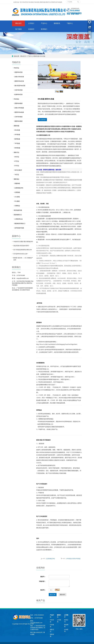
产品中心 (44, 23)
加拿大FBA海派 (19, 108)
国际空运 (17, 152)
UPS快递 (17, 135)
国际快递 (36, 56)
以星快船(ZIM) (50, 559)
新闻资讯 (57, 23)
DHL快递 (43, 56)
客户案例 (18, 29)
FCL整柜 (17, 201)
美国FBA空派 (18, 72)
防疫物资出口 (18, 215)
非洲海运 (17, 206)
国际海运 (17, 179)
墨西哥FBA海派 (19, 112)
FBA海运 (16, 99)
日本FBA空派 (18, 90)
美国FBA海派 (18, 103)
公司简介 (31, 23)
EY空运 (17, 166)
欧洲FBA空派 (18, 94)
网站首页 (18, 23)
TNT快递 (17, 143)
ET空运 (17, 161)
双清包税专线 (18, 210)
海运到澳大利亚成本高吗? (21, 246)
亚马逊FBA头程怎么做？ (21, 254)
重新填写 (63, 595)
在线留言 (31, 29)
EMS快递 (17, 148)
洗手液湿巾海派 (19, 228)
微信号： (43, 577)
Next (78, 75)
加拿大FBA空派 (19, 77)
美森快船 (17, 183)
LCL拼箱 (17, 197)
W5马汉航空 (18, 170)
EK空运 (17, 157)
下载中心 (70, 23)
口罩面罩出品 (19, 219)
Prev (40, 75)
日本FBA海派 (18, 117)
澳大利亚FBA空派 (20, 86)
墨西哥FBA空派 (19, 81)
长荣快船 (17, 192)
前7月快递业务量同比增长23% (23, 250)
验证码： (43, 590)
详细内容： (42, 581)
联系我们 (44, 29)
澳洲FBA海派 (18, 121)
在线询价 (42, 120)
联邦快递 (17, 139)
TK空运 (17, 175)
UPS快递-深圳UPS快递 (73, 559)
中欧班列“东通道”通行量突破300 (23, 242)
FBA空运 (16, 68)
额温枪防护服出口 (20, 223)
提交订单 (53, 595)
